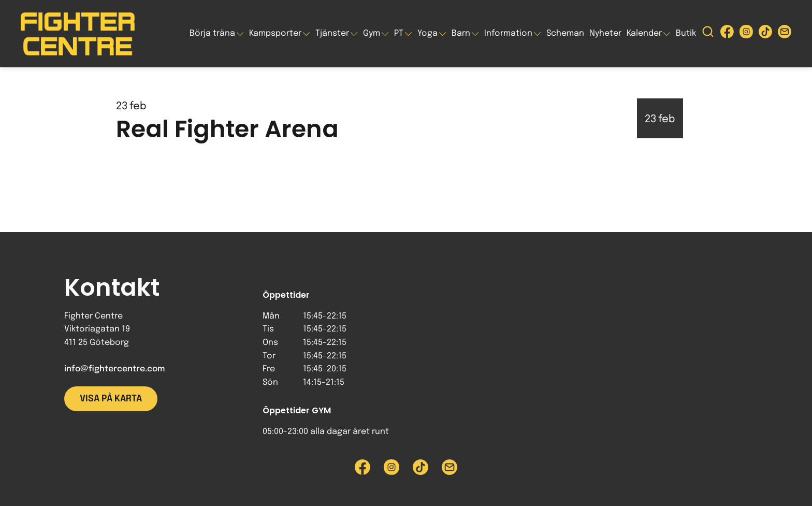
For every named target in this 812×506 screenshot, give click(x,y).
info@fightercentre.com (114, 369)
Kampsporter (275, 33)
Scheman (565, 33)
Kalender (644, 33)
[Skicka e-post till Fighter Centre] (785, 34)
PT (399, 33)
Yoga (427, 33)
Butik (686, 33)
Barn (461, 33)
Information (508, 33)
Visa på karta (111, 399)
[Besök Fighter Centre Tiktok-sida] (765, 34)
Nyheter (605, 33)
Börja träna (212, 33)
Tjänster (332, 33)
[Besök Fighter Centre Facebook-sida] (727, 34)
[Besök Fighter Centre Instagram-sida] (746, 34)
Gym (372, 33)
